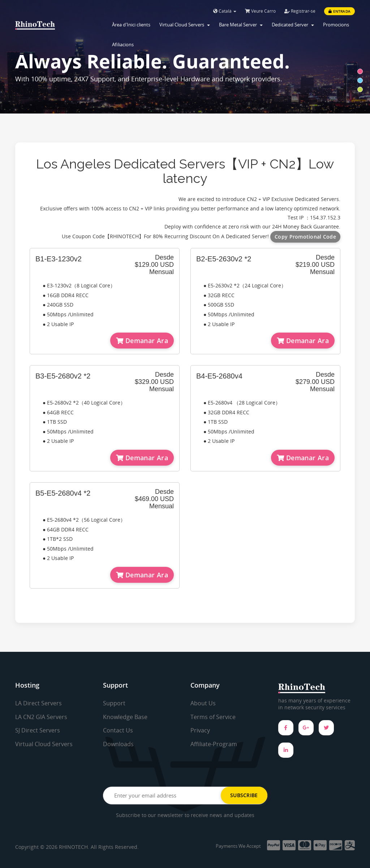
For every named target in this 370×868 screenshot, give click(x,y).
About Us (203, 703)
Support (114, 703)
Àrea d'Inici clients (131, 25)
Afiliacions (123, 44)
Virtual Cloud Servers (185, 25)
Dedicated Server (293, 25)
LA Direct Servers (38, 703)
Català (225, 11)
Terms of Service (213, 717)
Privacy (200, 730)
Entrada (339, 11)
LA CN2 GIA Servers (41, 717)
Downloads (118, 744)
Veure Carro (260, 11)
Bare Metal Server (241, 25)
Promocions (336, 25)
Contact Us (118, 730)
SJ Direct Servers (38, 730)
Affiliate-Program (214, 744)
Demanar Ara (142, 341)
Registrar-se (300, 11)
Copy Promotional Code (305, 237)
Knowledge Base (125, 717)
